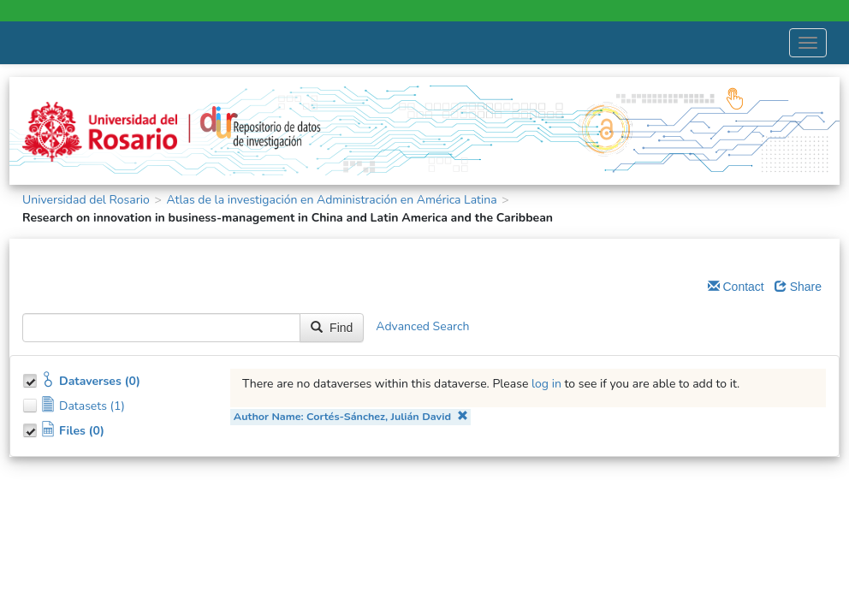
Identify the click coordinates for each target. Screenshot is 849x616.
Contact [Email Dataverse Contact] (736, 287)
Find (332, 328)
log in (546, 384)
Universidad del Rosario (86, 200)
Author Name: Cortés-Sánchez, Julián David (351, 416)
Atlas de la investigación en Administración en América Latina (331, 200)
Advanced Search (422, 326)
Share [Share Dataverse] (798, 287)
